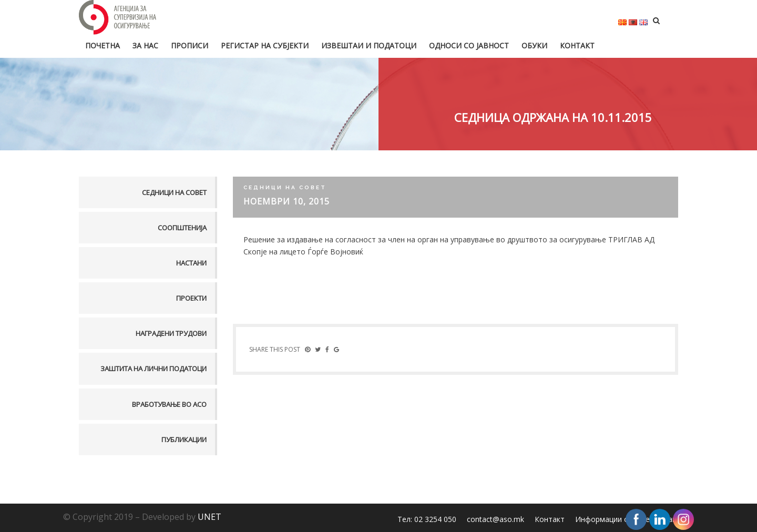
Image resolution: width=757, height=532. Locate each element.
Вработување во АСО (169, 404)
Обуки (534, 45)
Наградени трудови (171, 333)
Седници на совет (174, 192)
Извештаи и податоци (369, 45)
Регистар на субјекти (265, 45)
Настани (191, 263)
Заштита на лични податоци (154, 369)
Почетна (103, 45)
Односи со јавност (469, 45)
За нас (145, 45)
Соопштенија (182, 228)
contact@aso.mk (495, 519)
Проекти (191, 298)
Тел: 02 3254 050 (427, 519)
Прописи (190, 45)
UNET (209, 517)
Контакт (577, 45)
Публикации (184, 439)
